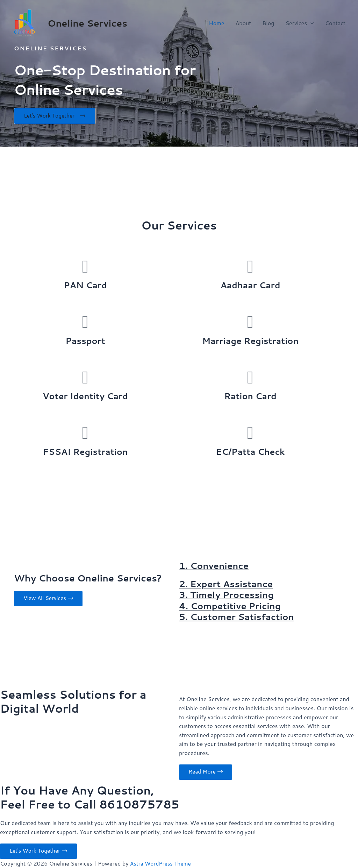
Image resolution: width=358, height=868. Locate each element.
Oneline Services (87, 23)
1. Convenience (215, 566)
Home (216, 23)
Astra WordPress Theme (162, 863)
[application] (310, 23)
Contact (335, 23)
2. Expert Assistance (228, 585)
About (243, 23)
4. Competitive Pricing (232, 607)
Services (299, 23)
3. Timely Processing (228, 595)
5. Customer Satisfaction (239, 618)
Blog (268, 23)
